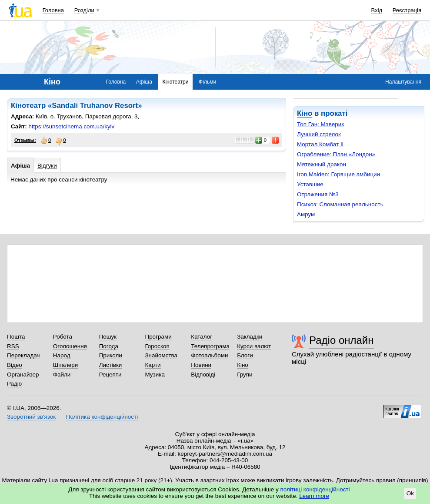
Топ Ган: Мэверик (320, 124)
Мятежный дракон (322, 164)
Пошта (16, 337)
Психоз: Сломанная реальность (340, 204)
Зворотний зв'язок (31, 417)
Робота (63, 337)
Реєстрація (407, 10)
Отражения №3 (318, 194)
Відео (15, 365)
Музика (155, 375)
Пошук (108, 337)
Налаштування (403, 82)
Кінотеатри (175, 82)
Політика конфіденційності (102, 417)
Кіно (305, 113)
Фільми (207, 82)
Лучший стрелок (319, 134)
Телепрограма (210, 346)
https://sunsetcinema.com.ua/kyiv (71, 126)
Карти (153, 365)
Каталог (202, 337)
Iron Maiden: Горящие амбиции (338, 174)
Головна (53, 10)
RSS (13, 346)
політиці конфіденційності (315, 489)
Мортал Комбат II (320, 144)
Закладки (250, 337)
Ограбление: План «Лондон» (336, 154)
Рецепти (110, 375)
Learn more (314, 496)
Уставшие (310, 184)
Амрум (306, 214)
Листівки (111, 365)
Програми (158, 337)
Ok (410, 493)
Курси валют (254, 346)
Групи (245, 375)
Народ (62, 355)
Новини (201, 365)
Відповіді (203, 375)
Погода (109, 346)
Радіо (14, 384)
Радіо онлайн (342, 340)
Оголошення (70, 346)
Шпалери (65, 365)
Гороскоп (157, 346)
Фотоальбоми (209, 355)
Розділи (84, 10)
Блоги (245, 355)
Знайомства (161, 355)
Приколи (111, 355)
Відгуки (47, 166)
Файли (62, 375)
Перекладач (23, 355)
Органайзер (23, 375)
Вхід (377, 10)
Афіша (144, 82)
